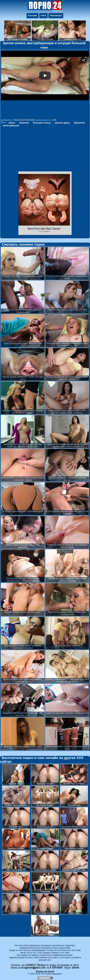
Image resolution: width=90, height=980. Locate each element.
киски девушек (11, 125)
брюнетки (79, 123)
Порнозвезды (56, 16)
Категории (33, 16)
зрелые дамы (62, 123)
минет (12, 123)
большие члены (42, 123)
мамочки (24, 123)
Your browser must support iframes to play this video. (45, 84)
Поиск (43, 16)
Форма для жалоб (45, 971)
